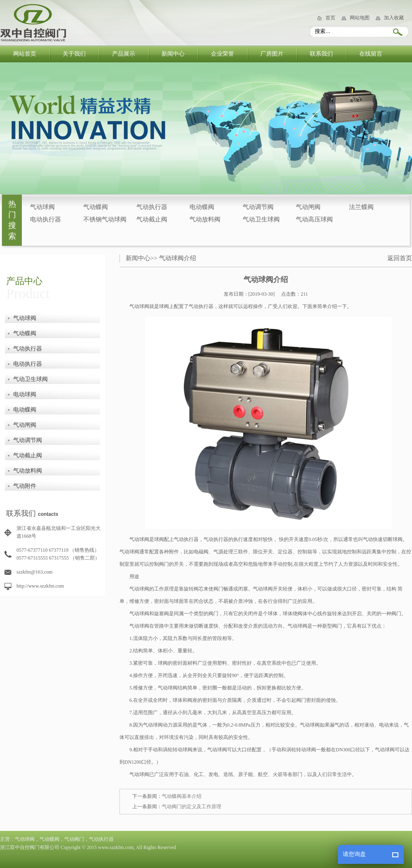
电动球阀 (25, 394)
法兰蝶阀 (361, 207)
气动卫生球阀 (261, 219)
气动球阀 (42, 207)
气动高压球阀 (314, 219)
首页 (330, 18)
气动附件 (25, 486)
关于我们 (74, 54)
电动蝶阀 (202, 207)
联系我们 (321, 54)
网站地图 (360, 18)
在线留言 (371, 54)
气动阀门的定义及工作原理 (192, 807)
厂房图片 (272, 54)
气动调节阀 (258, 207)
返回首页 (400, 258)
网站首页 (25, 54)
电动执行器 (46, 219)
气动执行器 (152, 207)
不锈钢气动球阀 (105, 219)
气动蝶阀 (96, 207)
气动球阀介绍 (178, 258)
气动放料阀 (205, 219)
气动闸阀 (308, 207)
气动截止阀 (152, 219)
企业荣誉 (222, 54)
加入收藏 (394, 18)
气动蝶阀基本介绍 (182, 796)
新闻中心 (173, 54)
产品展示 (124, 54)
